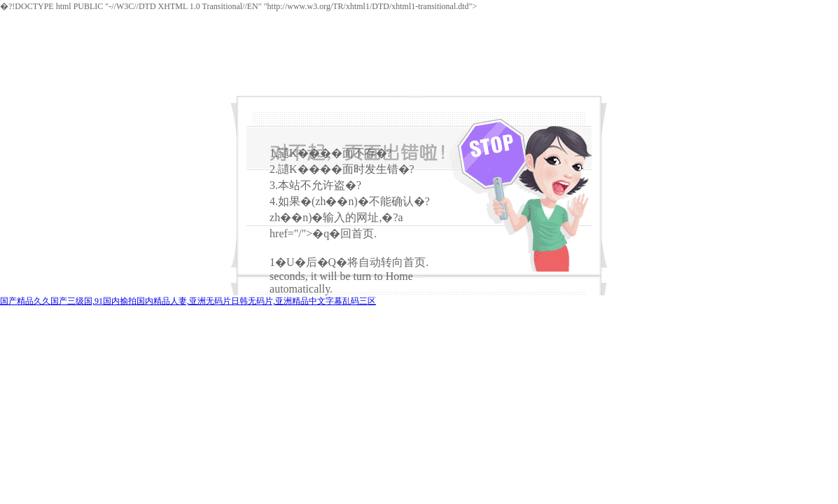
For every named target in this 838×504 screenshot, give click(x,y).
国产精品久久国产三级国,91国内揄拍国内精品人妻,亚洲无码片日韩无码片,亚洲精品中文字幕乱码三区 (188, 301)
